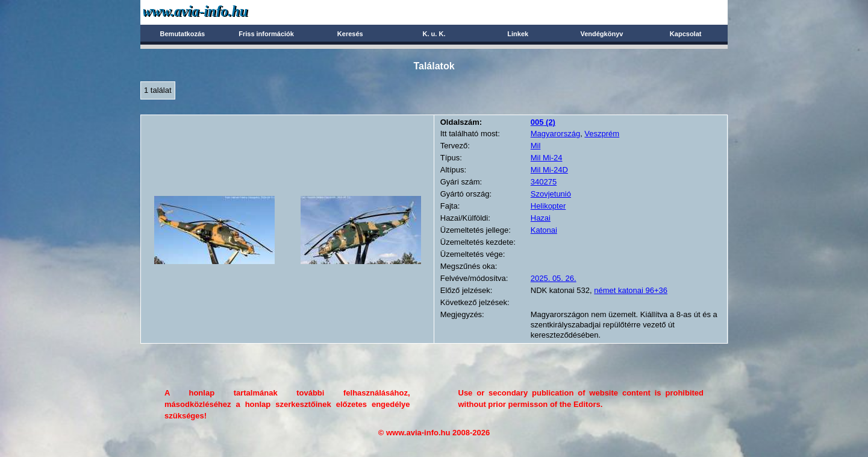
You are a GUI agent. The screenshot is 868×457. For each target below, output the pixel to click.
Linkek (518, 34)
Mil (536, 146)
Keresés (350, 34)
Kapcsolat (686, 34)
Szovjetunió (551, 194)
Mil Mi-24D (549, 170)
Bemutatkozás (183, 34)
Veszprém (602, 134)
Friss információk (266, 34)
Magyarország (555, 134)
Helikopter (548, 206)
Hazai (541, 218)
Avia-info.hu (217, 12)
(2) (543, 122)
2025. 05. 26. (554, 278)
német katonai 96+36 (631, 290)
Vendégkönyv (601, 34)
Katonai (544, 230)
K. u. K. (434, 34)
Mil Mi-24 (547, 158)
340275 (544, 182)
